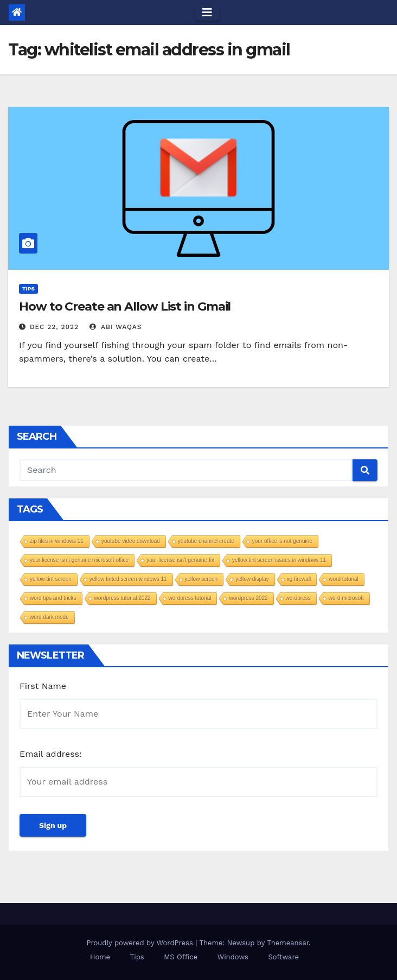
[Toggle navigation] (207, 12)
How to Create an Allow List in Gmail (125, 306)
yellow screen (201, 579)
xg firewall (299, 579)
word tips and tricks (53, 598)
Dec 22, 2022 (54, 327)
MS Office (181, 957)
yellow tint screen (51, 579)
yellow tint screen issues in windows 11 (279, 560)
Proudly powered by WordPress (141, 943)
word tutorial (343, 579)
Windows (233, 957)
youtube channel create (206, 541)
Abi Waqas (116, 327)
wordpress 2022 (248, 598)
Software (283, 957)
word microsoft (346, 598)
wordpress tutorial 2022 (123, 598)
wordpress (298, 598)
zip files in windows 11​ (57, 541)
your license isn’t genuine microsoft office (79, 560)
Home (100, 957)
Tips (28, 289)
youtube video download (131, 541)
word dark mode (49, 617)
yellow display (252, 579)
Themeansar (288, 943)
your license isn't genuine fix (180, 560)
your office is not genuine (282, 541)
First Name (43, 686)
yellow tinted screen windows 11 (128, 579)
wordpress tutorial (190, 598)
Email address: (51, 754)
